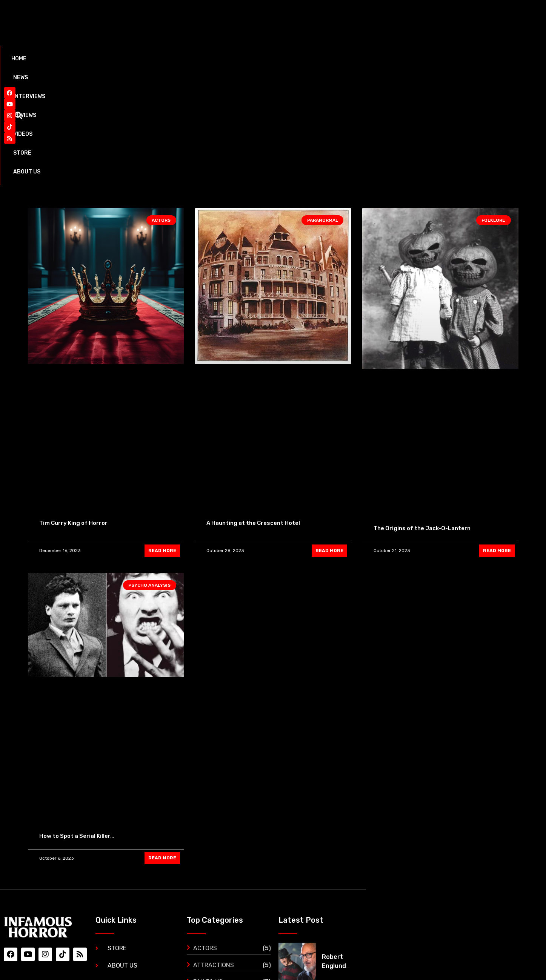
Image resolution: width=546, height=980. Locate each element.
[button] (510, 59)
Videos (205, 59)
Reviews (165, 59)
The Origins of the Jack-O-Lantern (422, 415)
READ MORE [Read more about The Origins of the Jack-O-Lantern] (497, 437)
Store (243, 59)
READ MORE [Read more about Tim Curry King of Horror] (162, 437)
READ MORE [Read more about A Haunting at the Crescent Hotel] (329, 437)
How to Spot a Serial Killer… (77, 723)
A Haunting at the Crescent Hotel (253, 410)
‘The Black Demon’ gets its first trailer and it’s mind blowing (480, 909)
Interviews (119, 59)
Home (43, 59)
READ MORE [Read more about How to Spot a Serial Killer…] (162, 745)
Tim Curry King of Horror (73, 410)
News (77, 59)
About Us (285, 59)
